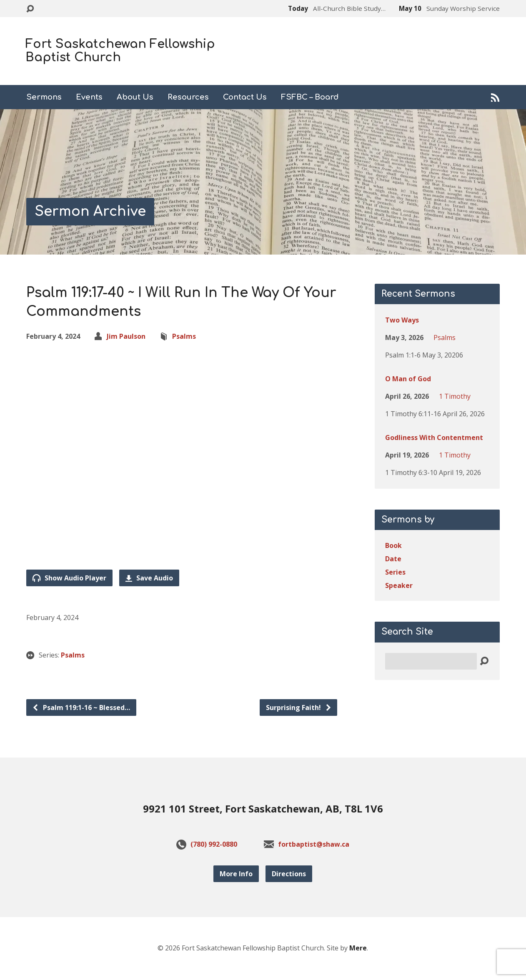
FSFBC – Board (310, 97)
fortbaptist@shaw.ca (314, 844)
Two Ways (402, 320)
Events (89, 97)
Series (395, 572)
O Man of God (408, 379)
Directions (289, 874)
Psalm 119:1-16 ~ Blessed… (81, 707)
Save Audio (149, 578)
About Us (135, 97)
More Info (236, 874)
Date (393, 559)
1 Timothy (455, 396)
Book (393, 545)
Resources (188, 97)
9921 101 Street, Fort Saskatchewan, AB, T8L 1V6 (263, 809)
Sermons (44, 97)
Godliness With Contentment (434, 437)
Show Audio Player (69, 578)
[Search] (431, 661)
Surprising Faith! (299, 707)
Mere (358, 948)
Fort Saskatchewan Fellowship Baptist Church (120, 51)
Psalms (184, 336)
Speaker (399, 585)
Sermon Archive (90, 211)
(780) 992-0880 (214, 844)
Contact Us (245, 97)
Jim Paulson (126, 336)
